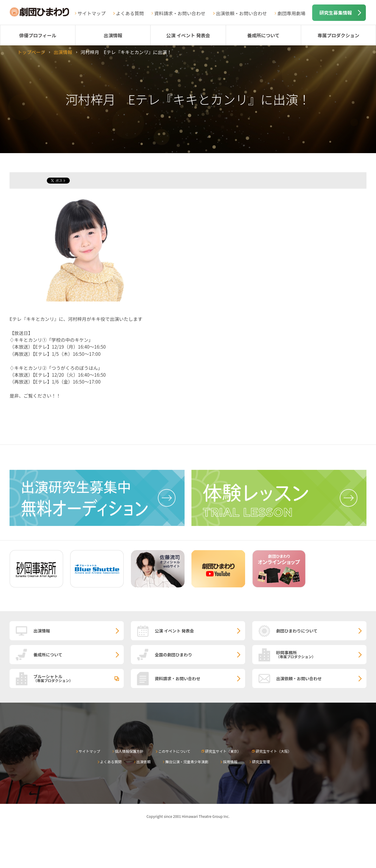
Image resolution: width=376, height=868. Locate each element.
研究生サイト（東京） (223, 751)
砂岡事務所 (321, 654)
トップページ (31, 52)
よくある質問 (130, 13)
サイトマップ (92, 13)
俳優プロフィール (38, 35)
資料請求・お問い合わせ (180, 13)
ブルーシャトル (79, 678)
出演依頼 (143, 762)
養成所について (263, 35)
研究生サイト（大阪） (273, 751)
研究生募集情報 (336, 13)
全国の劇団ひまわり (173, 655)
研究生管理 (261, 762)
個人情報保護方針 (129, 751)
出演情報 (113, 35)
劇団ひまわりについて (297, 631)
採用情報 (230, 762)
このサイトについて (174, 751)
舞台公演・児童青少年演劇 (187, 762)
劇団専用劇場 (291, 13)
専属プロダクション (338, 35)
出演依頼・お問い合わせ (242, 13)
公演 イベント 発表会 (188, 35)
